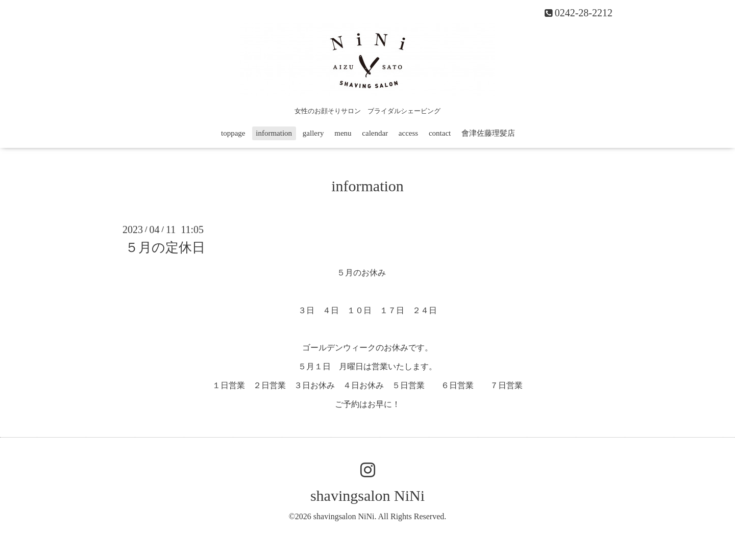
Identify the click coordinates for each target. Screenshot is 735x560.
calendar (375, 133)
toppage (233, 133)
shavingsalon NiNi (367, 495)
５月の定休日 (165, 248)
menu (343, 133)
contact (440, 133)
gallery (313, 133)
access (408, 133)
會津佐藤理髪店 (488, 133)
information (274, 133)
